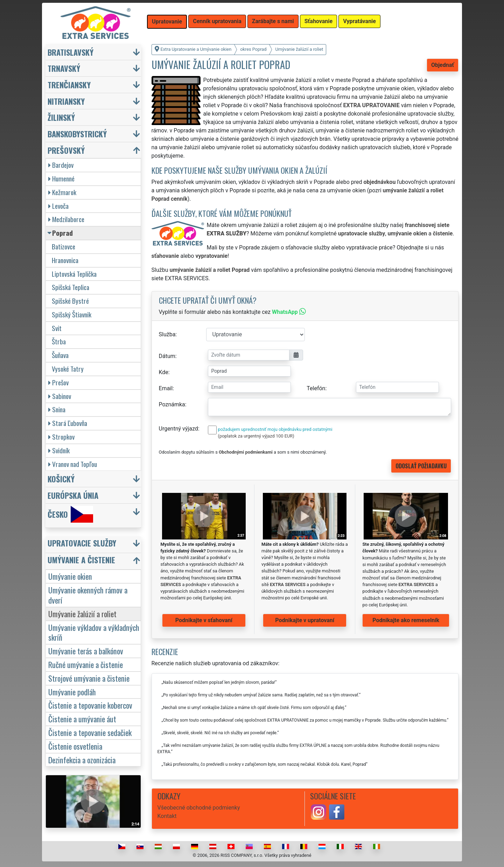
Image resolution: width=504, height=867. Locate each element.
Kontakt (167, 816)
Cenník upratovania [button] (217, 21)
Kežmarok (62, 192)
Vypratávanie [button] (359, 21)
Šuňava (60, 355)
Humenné (61, 178)
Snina (57, 409)
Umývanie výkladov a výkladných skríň (94, 632)
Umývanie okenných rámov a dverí (88, 595)
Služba (167, 334)
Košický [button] (61, 479)
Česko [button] (70, 514)
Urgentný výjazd (178, 429)
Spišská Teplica (71, 287)
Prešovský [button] (66, 150)
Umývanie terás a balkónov (86, 651)
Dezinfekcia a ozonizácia (82, 760)
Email (166, 388)
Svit (57, 328)
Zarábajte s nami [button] (273, 21)
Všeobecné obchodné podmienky (199, 808)
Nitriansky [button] (66, 101)
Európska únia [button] (73, 495)
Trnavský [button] (64, 68)
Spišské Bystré (70, 301)
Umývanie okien (70, 576)
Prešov (58, 382)
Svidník (59, 450)
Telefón (316, 388)
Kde (164, 372)
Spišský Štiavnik (72, 314)
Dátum (167, 356)
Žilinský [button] (61, 117)
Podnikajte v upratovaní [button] (305, 620)
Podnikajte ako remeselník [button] (406, 620)
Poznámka (172, 404)
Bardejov (61, 165)
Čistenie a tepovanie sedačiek (90, 732)
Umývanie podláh (72, 692)
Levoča (58, 206)
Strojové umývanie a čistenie (89, 678)
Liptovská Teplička (74, 274)
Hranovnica (65, 260)
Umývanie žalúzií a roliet (82, 614)
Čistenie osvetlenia (75, 746)
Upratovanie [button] (167, 22)
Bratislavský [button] (71, 52)
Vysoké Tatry (68, 369)
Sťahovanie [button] (318, 21)
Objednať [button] (443, 65)
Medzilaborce (66, 219)
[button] (94, 545)
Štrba (59, 341)
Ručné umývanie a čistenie (86, 664)
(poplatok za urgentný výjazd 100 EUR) (256, 436)
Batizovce (64, 246)
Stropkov (61, 437)
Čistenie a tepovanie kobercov (90, 705)
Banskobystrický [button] (77, 134)
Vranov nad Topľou (73, 464)
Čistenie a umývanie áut (82, 719)
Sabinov (60, 396)
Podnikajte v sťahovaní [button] (204, 620)
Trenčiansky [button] (69, 85)
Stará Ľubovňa (68, 423)
